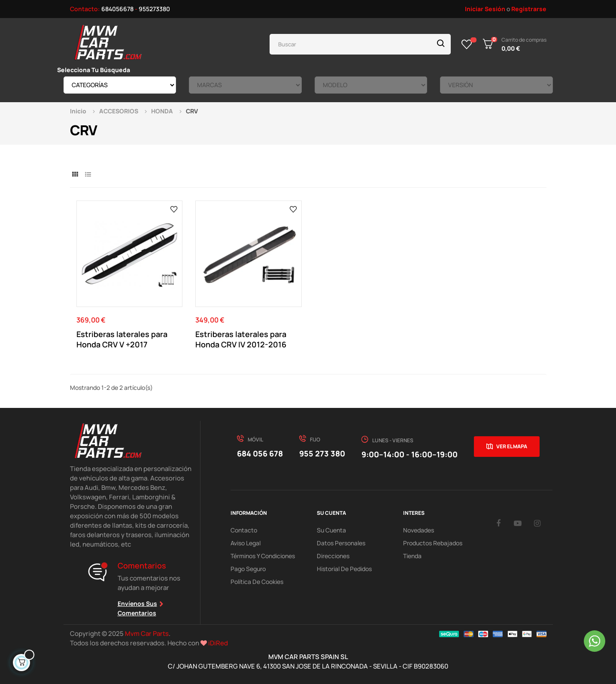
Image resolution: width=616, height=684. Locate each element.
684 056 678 (260, 453)
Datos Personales (341, 543)
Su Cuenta (331, 530)
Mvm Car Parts (147, 634)
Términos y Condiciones (263, 556)
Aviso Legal (246, 543)
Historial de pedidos (344, 569)
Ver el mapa (512, 446)
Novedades (419, 530)
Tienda (412, 556)
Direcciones (333, 556)
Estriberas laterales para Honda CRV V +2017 (122, 339)
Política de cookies (257, 582)
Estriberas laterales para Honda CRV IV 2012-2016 (241, 339)
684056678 (117, 9)
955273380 (154, 9)
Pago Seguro (248, 569)
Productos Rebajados (433, 543)
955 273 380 (322, 453)
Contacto (244, 530)
